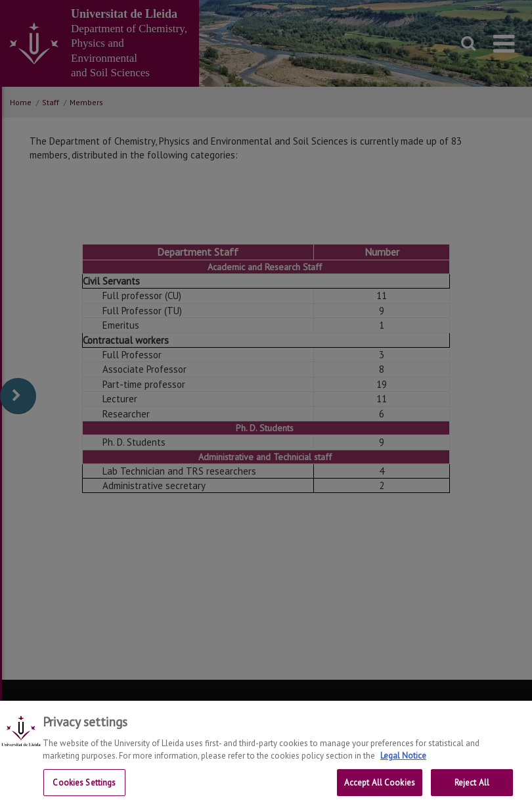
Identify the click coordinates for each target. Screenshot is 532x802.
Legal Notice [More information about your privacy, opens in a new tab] (403, 762)
